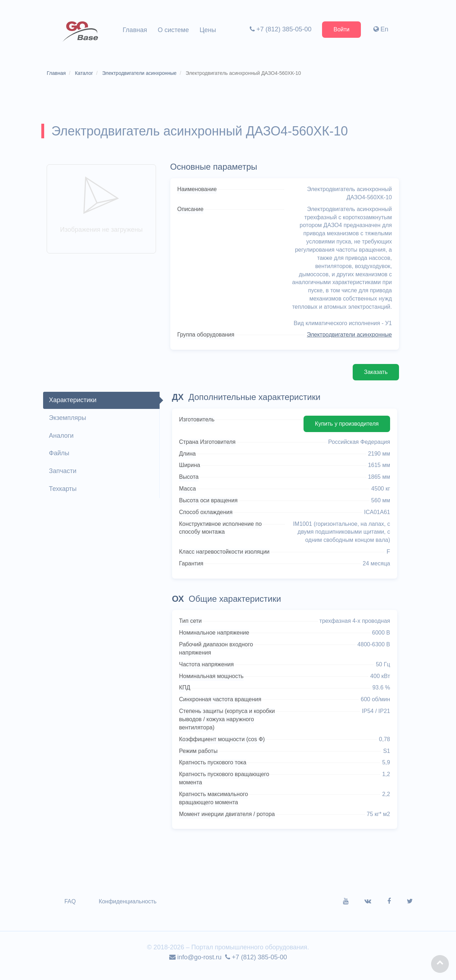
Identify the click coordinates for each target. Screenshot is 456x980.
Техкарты (66, 495)
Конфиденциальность (130, 909)
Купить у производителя (344, 430)
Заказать (373, 378)
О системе (173, 30)
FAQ (73, 909)
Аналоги (64, 442)
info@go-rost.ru (195, 964)
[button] (440, 964)
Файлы (62, 460)
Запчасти (65, 477)
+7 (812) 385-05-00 (279, 29)
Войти (340, 29)
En (379, 29)
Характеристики (75, 406)
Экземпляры (70, 424)
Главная (135, 30)
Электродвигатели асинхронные (346, 341)
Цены (208, 30)
